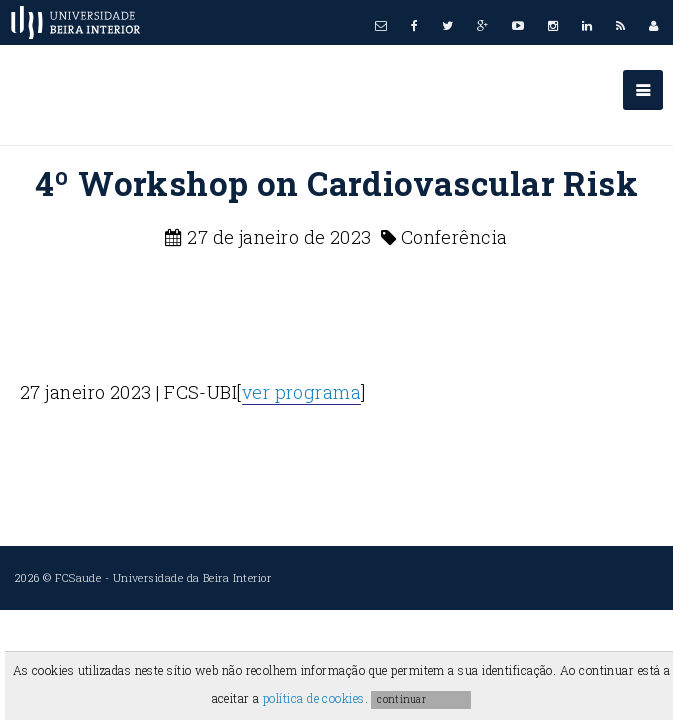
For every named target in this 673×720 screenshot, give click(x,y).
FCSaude (78, 577)
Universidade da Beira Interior (192, 577)
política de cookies (314, 698)
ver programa (301, 392)
